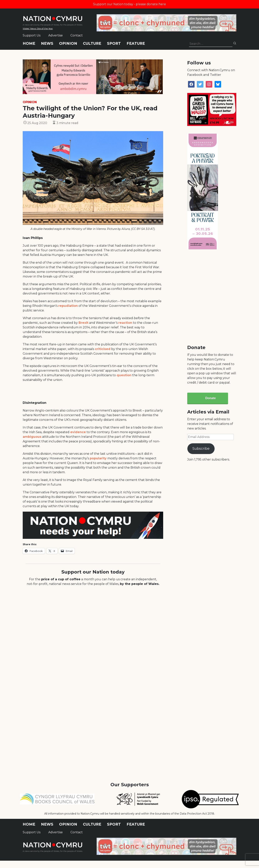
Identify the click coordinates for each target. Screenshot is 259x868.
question (124, 375)
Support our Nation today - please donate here (129, 4)
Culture (92, 43)
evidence (78, 432)
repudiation (68, 306)
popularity (98, 458)
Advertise (56, 35)
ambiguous (32, 437)
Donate (211, 398)
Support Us (32, 35)
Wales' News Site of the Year (38, 28)
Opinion (68, 43)
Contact (77, 35)
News (47, 43)
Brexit (83, 323)
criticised (103, 349)
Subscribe (201, 449)
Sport (114, 43)
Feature (136, 43)
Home (29, 43)
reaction (125, 323)
